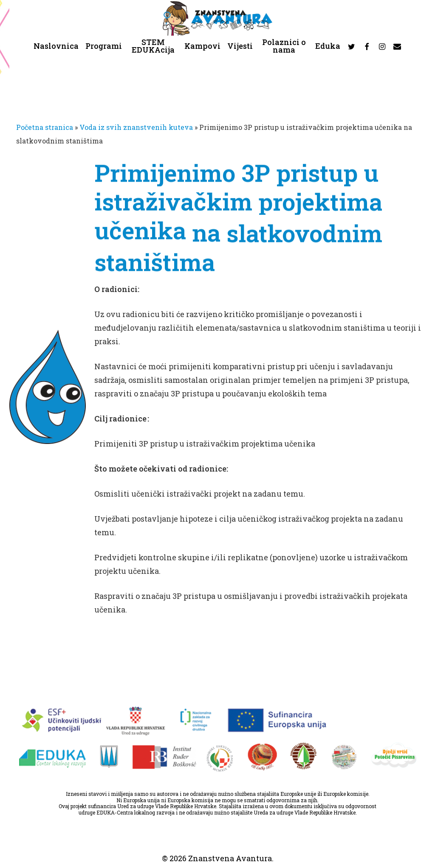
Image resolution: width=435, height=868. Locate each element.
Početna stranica (45, 127)
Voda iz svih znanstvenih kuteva (136, 127)
